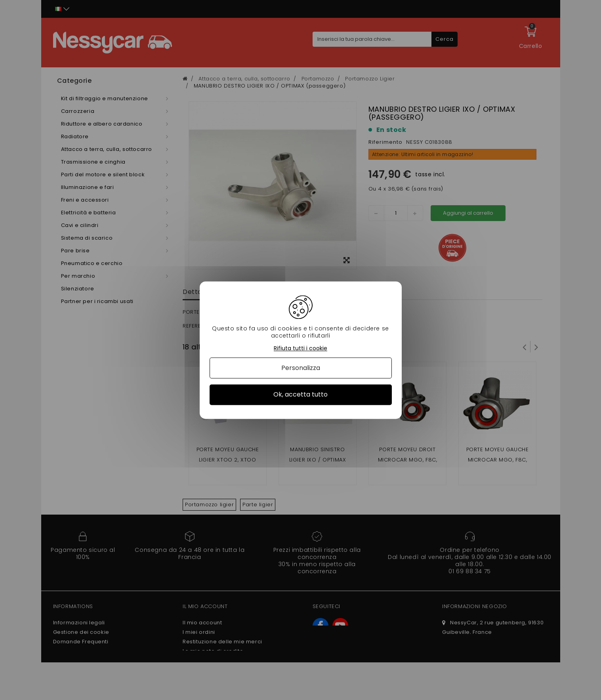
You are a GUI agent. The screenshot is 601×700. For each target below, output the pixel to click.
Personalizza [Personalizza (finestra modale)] (301, 368)
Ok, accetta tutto (300, 395)
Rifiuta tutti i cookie (300, 348)
